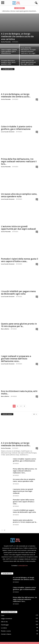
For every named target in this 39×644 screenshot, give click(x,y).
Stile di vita (4, 622)
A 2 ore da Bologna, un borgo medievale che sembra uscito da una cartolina (17, 36)
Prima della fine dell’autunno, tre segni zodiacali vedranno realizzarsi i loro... (19, 161)
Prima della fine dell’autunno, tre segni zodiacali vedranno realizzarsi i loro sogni (28, 50)
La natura (4, 628)
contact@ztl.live (23, 566)
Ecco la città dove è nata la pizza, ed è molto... (19, 392)
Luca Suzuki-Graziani (8, 132)
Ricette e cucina (6, 631)
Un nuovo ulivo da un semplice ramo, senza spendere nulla (8, 62)
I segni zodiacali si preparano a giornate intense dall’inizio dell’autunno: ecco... (16, 359)
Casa (3, 615)
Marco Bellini (5, 329)
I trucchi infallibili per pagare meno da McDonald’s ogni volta (18, 293)
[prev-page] (2, 530)
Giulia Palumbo (6, 42)
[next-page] (5, 530)
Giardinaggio (5, 625)
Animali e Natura (6, 634)
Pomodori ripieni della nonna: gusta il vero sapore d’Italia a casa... (19, 260)
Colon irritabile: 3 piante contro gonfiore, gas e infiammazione (9, 51)
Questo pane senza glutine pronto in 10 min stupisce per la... (19, 325)
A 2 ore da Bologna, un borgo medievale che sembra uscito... (16, 95)
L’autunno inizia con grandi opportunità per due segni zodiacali (28, 62)
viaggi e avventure (7, 619)
